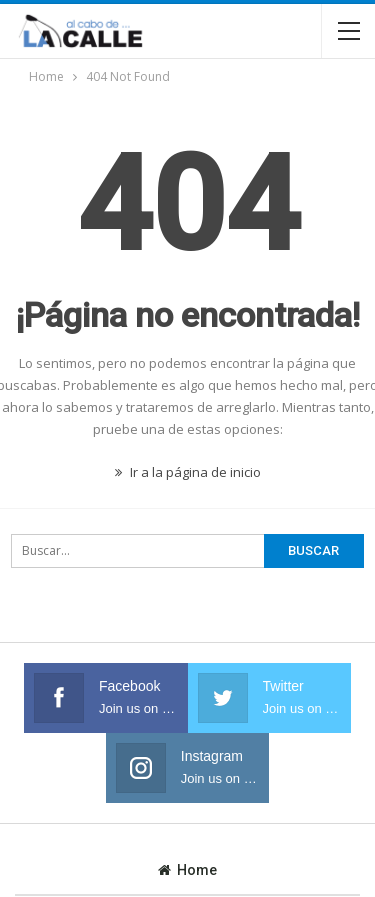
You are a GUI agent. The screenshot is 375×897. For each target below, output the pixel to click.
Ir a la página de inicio (188, 472)
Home (187, 870)
